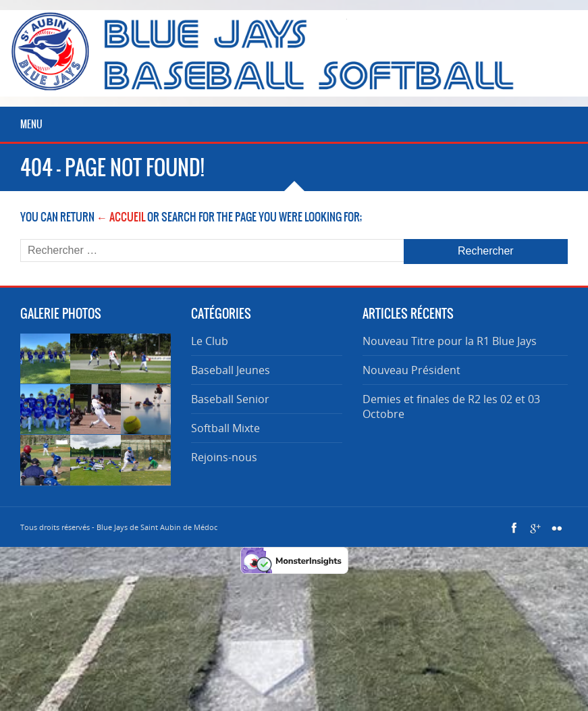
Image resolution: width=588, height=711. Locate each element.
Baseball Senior (230, 399)
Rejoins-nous (224, 457)
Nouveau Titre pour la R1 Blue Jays (450, 341)
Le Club (210, 341)
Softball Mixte (225, 428)
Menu (31, 124)
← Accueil (121, 217)
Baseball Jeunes (231, 370)
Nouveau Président (411, 370)
